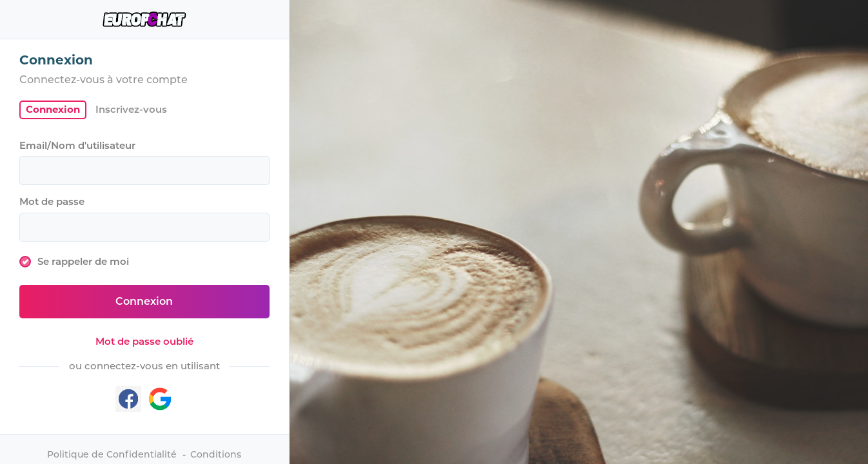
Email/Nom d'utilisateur (77, 145)
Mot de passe (52, 201)
